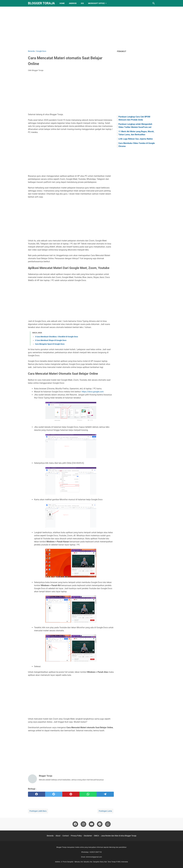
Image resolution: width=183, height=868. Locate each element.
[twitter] (54, 794)
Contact (66, 836)
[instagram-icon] (83, 824)
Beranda (50, 836)
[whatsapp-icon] (108, 824)
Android (73, 3)
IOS (82, 3)
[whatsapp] (88, 794)
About (58, 836)
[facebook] (37, 794)
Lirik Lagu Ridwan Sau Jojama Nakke (136, 139)
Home (62, 3)
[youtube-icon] (92, 824)
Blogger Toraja (41, 3)
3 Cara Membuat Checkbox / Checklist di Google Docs (56, 337)
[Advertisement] (92, 28)
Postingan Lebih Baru (38, 811)
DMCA (96, 836)
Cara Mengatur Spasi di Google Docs (50, 344)
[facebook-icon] (75, 824)
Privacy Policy (76, 836)
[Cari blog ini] (154, 3)
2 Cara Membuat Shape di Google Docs (51, 340)
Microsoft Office (96, 3)
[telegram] (105, 794)
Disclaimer (88, 836)
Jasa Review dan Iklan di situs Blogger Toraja (119, 836)
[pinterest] (71, 794)
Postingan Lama (105, 811)
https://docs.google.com (93, 392)
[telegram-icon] (100, 824)
